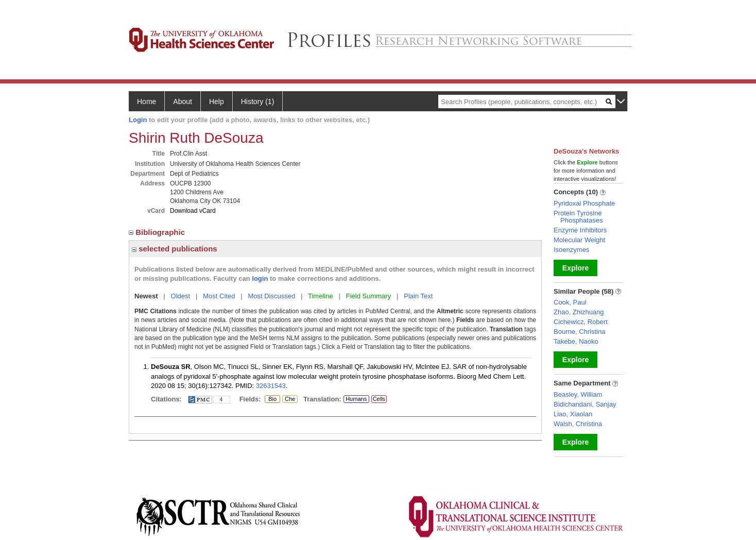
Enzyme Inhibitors (580, 230)
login (260, 279)
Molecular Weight (579, 240)
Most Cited (219, 296)
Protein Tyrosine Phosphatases (578, 217)
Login (138, 120)
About (183, 102)
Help (217, 102)
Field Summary (368, 296)
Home (147, 102)
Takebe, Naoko (576, 341)
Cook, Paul (570, 302)
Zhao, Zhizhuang (579, 312)
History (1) (258, 102)
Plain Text (418, 296)
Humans (356, 399)
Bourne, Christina (579, 332)
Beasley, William (578, 394)
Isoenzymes (571, 250)
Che (289, 399)
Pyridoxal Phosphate (584, 203)
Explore (575, 268)
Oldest (181, 296)
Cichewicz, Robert (581, 322)
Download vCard (193, 211)
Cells (379, 399)
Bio (272, 399)
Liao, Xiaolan (573, 414)
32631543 (271, 386)
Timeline (321, 296)
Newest (146, 296)
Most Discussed (271, 296)
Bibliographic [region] (158, 232)
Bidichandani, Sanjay (585, 404)
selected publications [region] (175, 249)
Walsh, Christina (578, 424)
